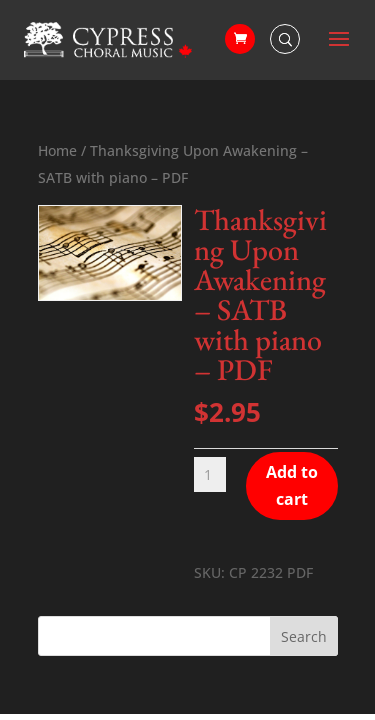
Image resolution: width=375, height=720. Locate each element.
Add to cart (292, 485)
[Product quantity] (210, 474)
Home (57, 150)
